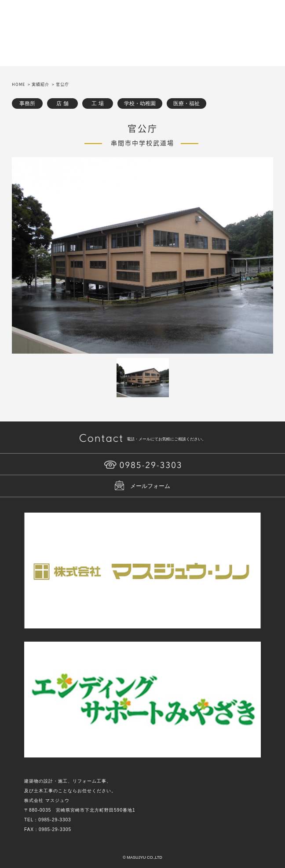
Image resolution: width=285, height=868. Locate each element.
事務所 (27, 103)
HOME (18, 84)
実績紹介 (40, 84)
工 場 (97, 103)
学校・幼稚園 (140, 103)
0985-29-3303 (55, 820)
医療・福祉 (186, 103)
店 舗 (62, 103)
